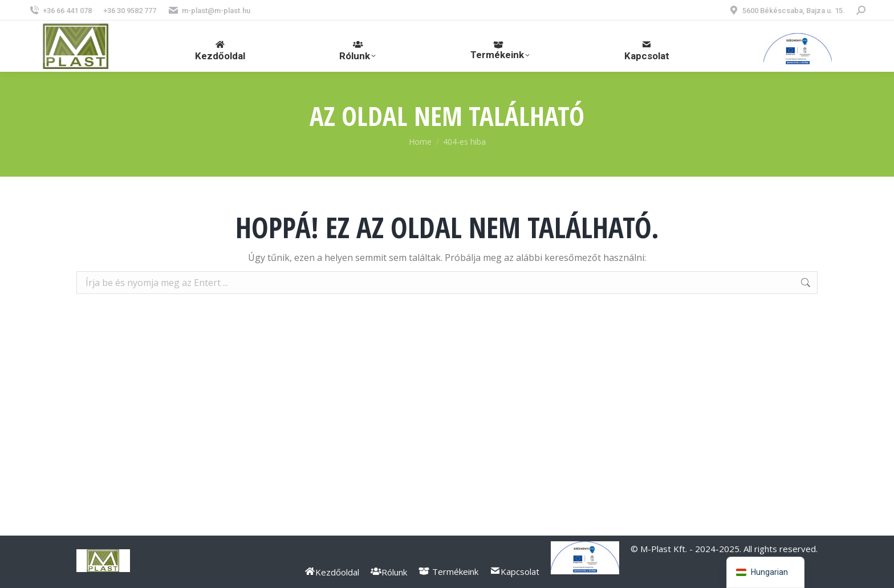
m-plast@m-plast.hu (209, 11)
